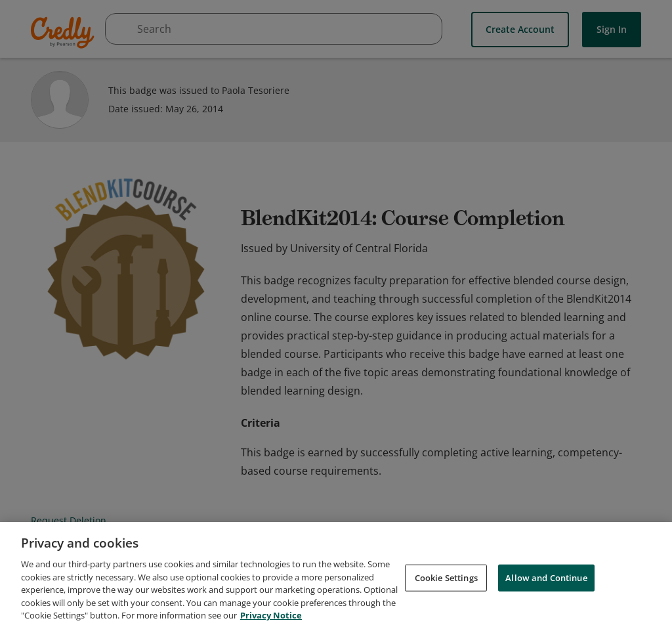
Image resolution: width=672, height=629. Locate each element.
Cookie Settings (446, 579)
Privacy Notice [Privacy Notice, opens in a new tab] (271, 617)
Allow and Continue (546, 579)
